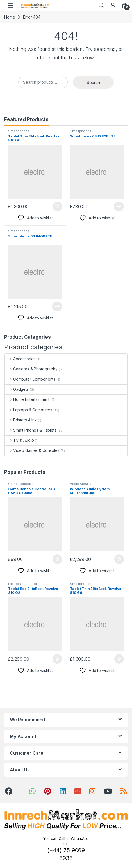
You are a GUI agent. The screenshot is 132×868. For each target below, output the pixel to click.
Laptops (14, 584)
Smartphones (19, 131)
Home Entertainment (27, 399)
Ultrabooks (31, 584)
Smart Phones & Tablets (31, 430)
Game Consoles (21, 484)
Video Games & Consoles (32, 450)
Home (10, 17)
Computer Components (30, 379)
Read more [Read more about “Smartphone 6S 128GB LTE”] (119, 207)
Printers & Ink (21, 420)
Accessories (20, 359)
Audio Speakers (82, 484)
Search (101, 5)
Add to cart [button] (57, 207)
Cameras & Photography (31, 369)
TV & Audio (19, 440)
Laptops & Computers (29, 410)
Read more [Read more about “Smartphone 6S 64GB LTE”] (57, 307)
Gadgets (17, 389)
